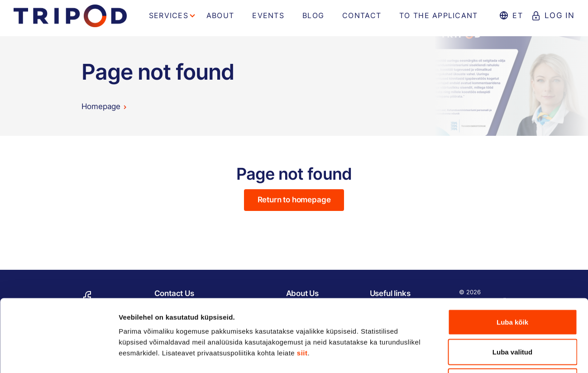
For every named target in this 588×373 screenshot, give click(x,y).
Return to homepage (294, 200)
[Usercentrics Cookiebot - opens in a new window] (59, 355)
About (220, 15)
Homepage (101, 106)
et (518, 15)
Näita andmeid (468, 355)
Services (169, 15)
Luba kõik (512, 254)
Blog (313, 15)
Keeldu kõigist (513, 313)
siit (302, 285)
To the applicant (438, 15)
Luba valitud (512, 284)
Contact (362, 15)
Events (268, 15)
